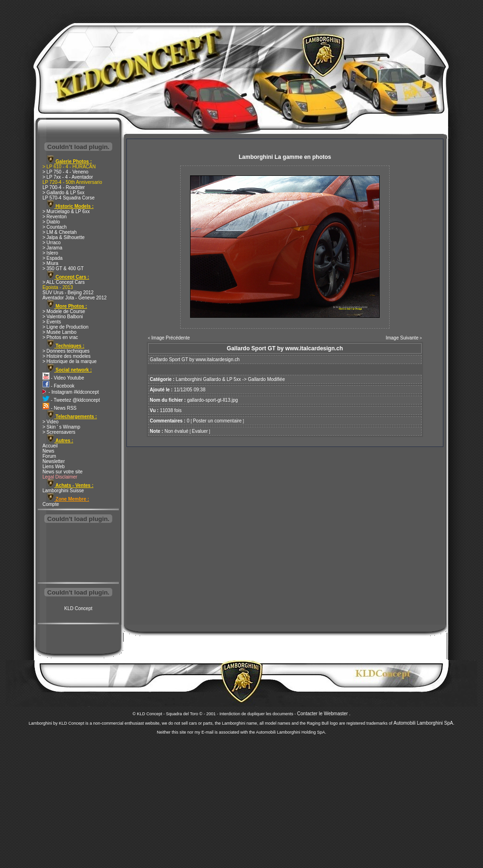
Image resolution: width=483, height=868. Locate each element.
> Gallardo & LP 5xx (63, 193)
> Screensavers (59, 432)
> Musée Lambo (59, 332)
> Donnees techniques (66, 351)
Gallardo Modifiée (266, 379)
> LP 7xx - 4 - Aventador (68, 177)
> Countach (54, 227)
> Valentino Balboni (63, 317)
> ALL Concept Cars (63, 282)
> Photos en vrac (60, 337)
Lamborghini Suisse (63, 491)
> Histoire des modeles (67, 356)
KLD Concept (78, 608)
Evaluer (200, 431)
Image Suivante (402, 338)
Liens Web (54, 467)
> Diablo (51, 222)
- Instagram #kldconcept (71, 392)
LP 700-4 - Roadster (64, 187)
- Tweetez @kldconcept (71, 400)
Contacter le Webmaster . (324, 714)
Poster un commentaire (217, 421)
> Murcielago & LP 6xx (66, 211)
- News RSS (59, 408)
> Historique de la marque (70, 361)
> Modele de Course (64, 311)
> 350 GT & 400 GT (63, 269)
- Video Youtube (63, 378)
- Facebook (58, 386)
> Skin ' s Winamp (61, 427)
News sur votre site (62, 472)
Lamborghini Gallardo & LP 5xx (208, 379)
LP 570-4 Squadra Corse (68, 198)
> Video (50, 422)
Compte (51, 504)
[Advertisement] (78, 554)
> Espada (53, 258)
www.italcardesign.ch (218, 360)
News (48, 451)
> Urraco (52, 243)
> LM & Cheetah (60, 232)
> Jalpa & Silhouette (63, 237)
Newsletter (54, 461)
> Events (52, 322)
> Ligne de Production (66, 327)
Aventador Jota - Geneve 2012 (75, 298)
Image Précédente (171, 338)
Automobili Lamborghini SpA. (424, 723)
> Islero (50, 253)
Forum (49, 456)
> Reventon (54, 217)
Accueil (50, 446)
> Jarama (52, 248)
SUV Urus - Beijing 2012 (68, 293)
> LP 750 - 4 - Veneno (65, 172)
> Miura (50, 263)
